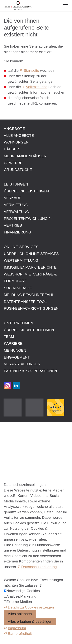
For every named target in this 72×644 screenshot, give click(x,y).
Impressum (13, 434)
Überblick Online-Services (31, 254)
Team (9, 337)
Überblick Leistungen (26, 191)
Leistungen (16, 184)
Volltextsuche (37, 87)
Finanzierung (18, 232)
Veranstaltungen (22, 364)
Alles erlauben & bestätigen (30, 621)
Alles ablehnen (20, 614)
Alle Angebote (19, 136)
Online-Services (21, 247)
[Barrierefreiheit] (18, 634)
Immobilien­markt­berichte (30, 267)
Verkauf (12, 198)
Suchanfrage (18, 288)
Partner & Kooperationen (30, 371)
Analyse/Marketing (21, 596)
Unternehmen (19, 323)
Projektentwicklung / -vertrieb (28, 222)
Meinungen (15, 350)
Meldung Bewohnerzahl (29, 295)
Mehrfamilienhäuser (25, 156)
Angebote (14, 129)
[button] (65, 6)
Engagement (17, 357)
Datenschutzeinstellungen (25, 447)
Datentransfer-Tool (25, 302)
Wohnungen (16, 142)
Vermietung (16, 205)
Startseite (31, 71)
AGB (8, 439)
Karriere (13, 343)
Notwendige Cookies (23, 591)
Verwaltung (17, 212)
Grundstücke (18, 170)
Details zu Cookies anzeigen (31, 607)
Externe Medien (19, 602)
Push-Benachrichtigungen (31, 308)
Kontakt (10, 430)
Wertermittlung (21, 260)
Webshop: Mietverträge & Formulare (30, 278)
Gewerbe (13, 163)
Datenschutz (14, 443)
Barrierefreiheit (16, 452)
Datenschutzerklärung (39, 567)
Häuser (11, 149)
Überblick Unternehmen (29, 330)
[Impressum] (15, 628)
